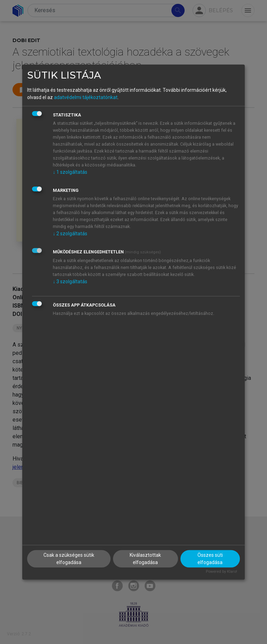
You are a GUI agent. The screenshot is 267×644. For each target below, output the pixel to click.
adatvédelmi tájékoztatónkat (86, 97)
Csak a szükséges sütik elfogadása (69, 559)
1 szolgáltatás (70, 172)
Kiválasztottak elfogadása (145, 559)
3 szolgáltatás (70, 282)
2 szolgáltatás (70, 234)
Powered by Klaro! (221, 572)
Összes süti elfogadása (210, 559)
